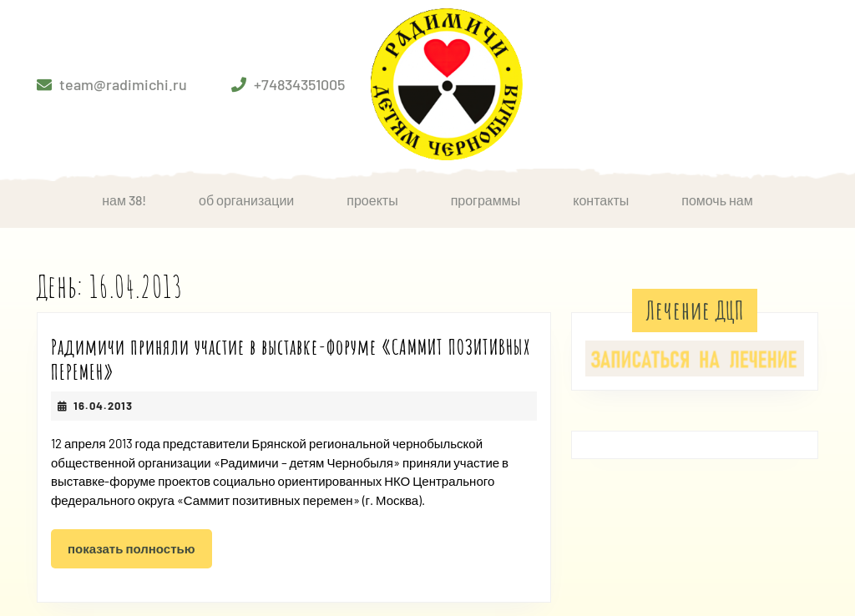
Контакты (601, 200)
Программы (486, 200)
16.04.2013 (103, 406)
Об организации (246, 200)
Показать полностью (140, 553)
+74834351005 (299, 84)
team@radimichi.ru (123, 84)
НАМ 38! (124, 200)
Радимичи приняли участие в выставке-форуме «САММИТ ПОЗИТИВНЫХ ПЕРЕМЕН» (291, 359)
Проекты (372, 200)
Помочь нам (717, 200)
